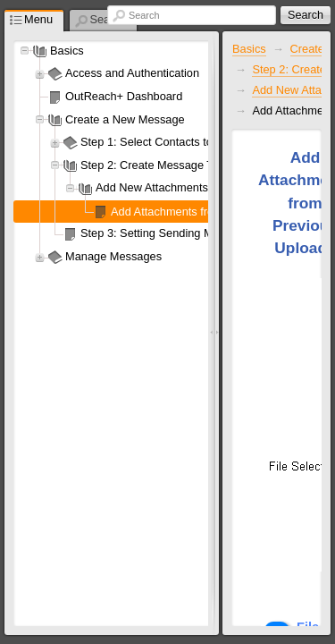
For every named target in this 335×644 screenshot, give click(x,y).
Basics (249, 49)
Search (144, 15)
